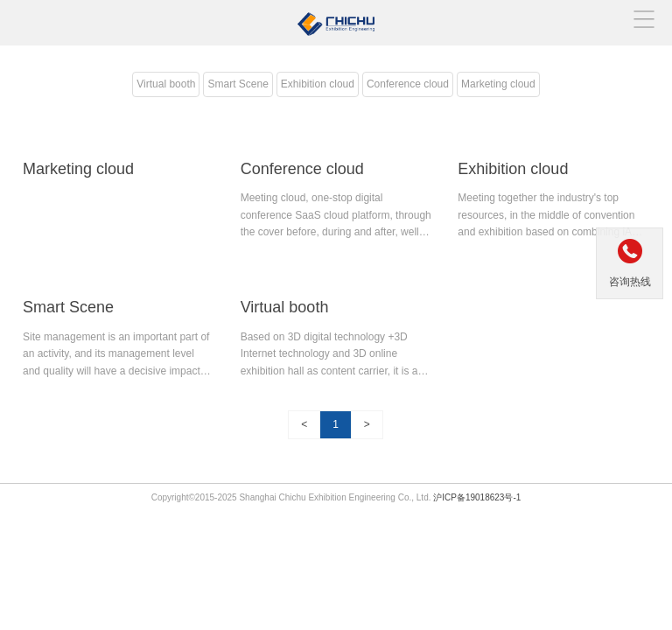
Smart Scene (238, 84)
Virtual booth (166, 84)
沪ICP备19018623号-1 (477, 497)
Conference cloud (408, 84)
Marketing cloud (498, 84)
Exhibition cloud (318, 84)
